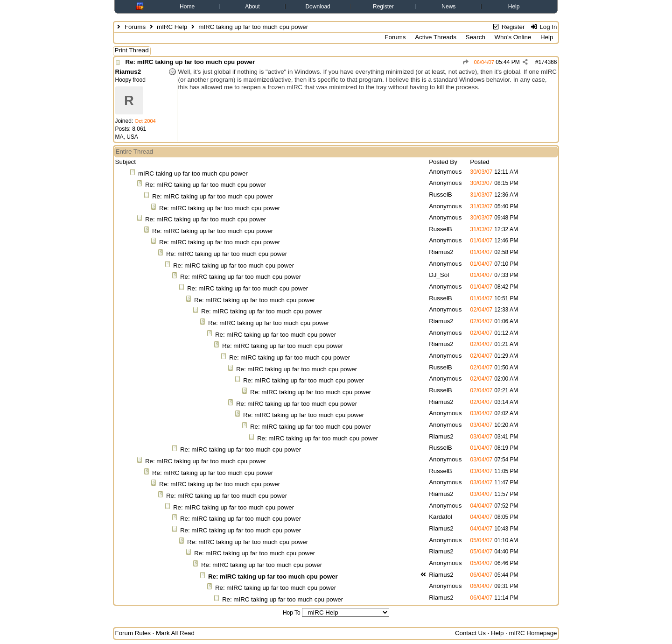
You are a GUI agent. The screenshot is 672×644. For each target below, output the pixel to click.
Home (187, 7)
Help (514, 7)
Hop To (292, 613)
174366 (547, 62)
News (448, 7)
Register (383, 7)
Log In (543, 27)
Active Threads (436, 37)
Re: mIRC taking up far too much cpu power (190, 62)
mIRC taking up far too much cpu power (193, 173)
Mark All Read (175, 633)
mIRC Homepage (533, 633)
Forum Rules (133, 633)
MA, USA (127, 137)
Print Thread (132, 50)
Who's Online (513, 37)
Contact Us (470, 633)
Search (476, 37)
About (252, 7)
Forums (135, 27)
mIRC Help (172, 27)
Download (318, 7)
